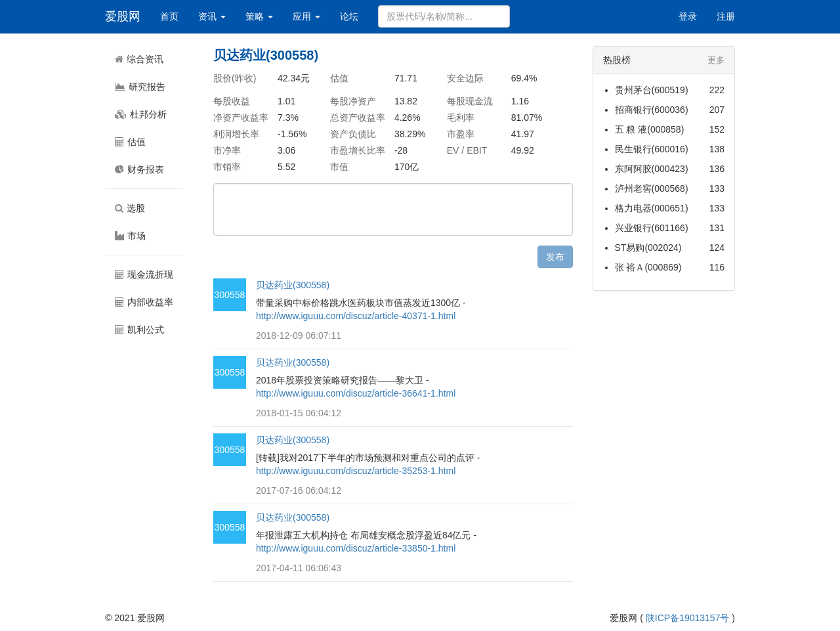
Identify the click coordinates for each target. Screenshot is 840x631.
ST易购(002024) (648, 248)
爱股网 (123, 16)
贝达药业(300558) (293, 285)
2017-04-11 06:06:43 (299, 568)
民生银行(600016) (652, 149)
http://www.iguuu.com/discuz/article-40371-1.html (356, 316)
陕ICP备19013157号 (688, 618)
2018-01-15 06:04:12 (299, 413)
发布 (555, 257)
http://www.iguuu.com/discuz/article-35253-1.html (356, 471)
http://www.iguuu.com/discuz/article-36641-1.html (356, 393)
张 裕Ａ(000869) (648, 267)
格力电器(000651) (652, 208)
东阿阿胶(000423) (652, 169)
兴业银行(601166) (652, 228)
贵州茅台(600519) (652, 90)
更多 (716, 60)
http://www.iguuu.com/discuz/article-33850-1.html (356, 548)
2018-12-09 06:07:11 (299, 336)
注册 (726, 16)
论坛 (349, 16)
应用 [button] (306, 16)
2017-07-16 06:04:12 (299, 490)
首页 (169, 16)
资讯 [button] (212, 16)
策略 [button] (259, 16)
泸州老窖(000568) (652, 188)
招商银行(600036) (652, 110)
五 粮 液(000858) (650, 129)
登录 (688, 16)
